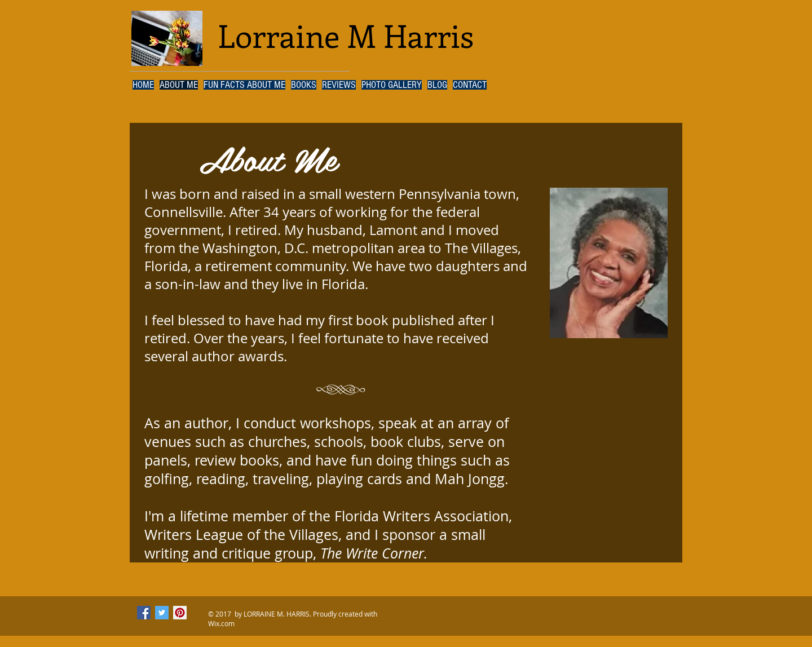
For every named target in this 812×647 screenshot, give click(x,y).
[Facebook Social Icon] (144, 613)
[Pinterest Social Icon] (180, 613)
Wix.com (221, 623)
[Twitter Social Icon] (162, 613)
